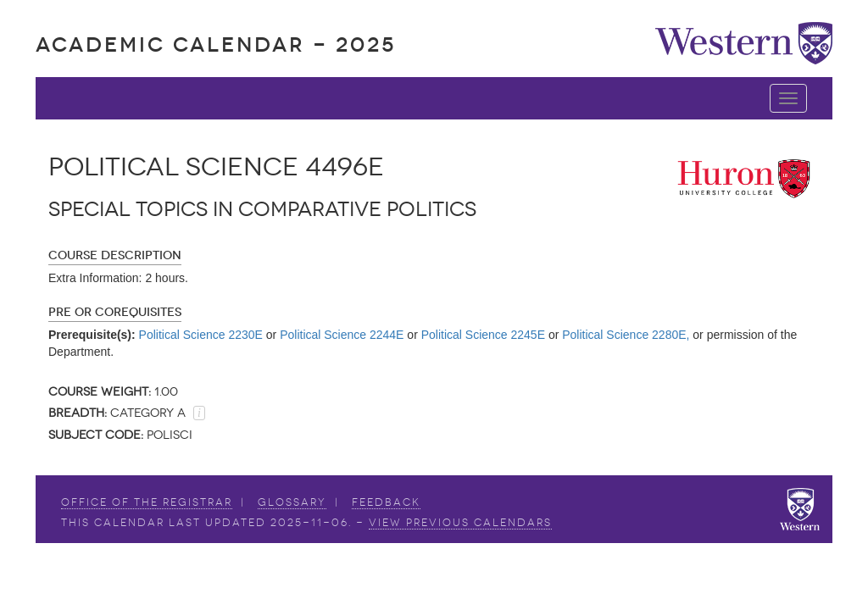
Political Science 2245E (483, 335)
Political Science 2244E (342, 335)
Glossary (292, 502)
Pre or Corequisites (115, 312)
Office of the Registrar (147, 502)
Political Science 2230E (201, 335)
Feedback (386, 502)
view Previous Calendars (460, 523)
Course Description (115, 255)
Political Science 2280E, (626, 335)
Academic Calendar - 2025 (216, 44)
